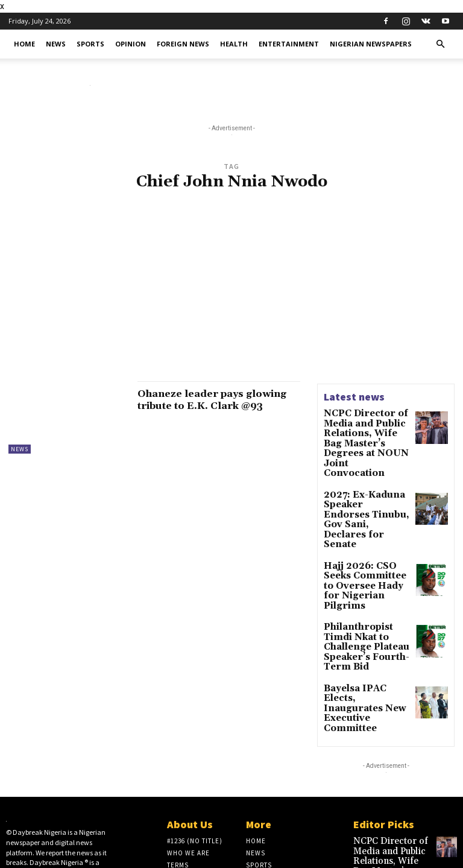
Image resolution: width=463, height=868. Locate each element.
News (56, 44)
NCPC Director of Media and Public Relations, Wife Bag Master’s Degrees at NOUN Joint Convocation (363, 434)
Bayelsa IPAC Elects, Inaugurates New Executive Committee (364, 616)
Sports (90, 44)
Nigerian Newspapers (371, 44)
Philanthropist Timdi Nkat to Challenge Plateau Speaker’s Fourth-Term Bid (364, 576)
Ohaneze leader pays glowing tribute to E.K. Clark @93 (203, 406)
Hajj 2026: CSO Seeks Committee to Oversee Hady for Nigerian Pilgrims (367, 531)
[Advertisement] (231, 293)
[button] (440, 44)
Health (234, 44)
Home (24, 44)
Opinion (131, 44)
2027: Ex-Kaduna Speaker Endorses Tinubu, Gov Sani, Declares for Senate (362, 486)
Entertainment (289, 44)
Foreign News (183, 44)
